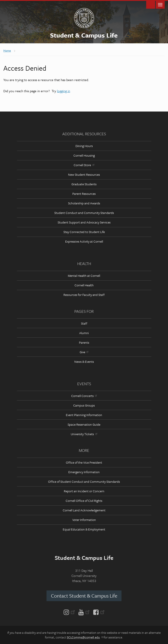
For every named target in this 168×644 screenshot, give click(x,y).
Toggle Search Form (151, 4)
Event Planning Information (84, 415)
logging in (64, 91)
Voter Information (84, 520)
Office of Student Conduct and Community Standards (84, 482)
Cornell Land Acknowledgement (84, 510)
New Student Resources (84, 174)
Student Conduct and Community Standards (84, 213)
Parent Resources (84, 194)
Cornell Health (84, 285)
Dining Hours (84, 146)
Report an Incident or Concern (84, 491)
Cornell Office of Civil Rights (84, 501)
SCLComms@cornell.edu (85, 637)
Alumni (84, 333)
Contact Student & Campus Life (84, 596)
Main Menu (160, 4)
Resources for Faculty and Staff (84, 295)
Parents (84, 342)
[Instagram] (70, 612)
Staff (84, 323)
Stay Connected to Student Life (84, 232)
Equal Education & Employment (84, 529)
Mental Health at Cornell (84, 276)
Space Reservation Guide (84, 424)
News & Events (84, 362)
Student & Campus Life (84, 35)
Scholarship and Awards (84, 203)
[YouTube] (84, 612)
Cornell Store (84, 165)
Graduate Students (84, 184)
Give (84, 352)
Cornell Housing (84, 155)
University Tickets (84, 434)
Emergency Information (84, 472)
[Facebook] (98, 612)
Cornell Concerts (84, 396)
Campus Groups (84, 405)
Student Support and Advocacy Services (84, 222)
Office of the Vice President (84, 462)
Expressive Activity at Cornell (84, 241)
